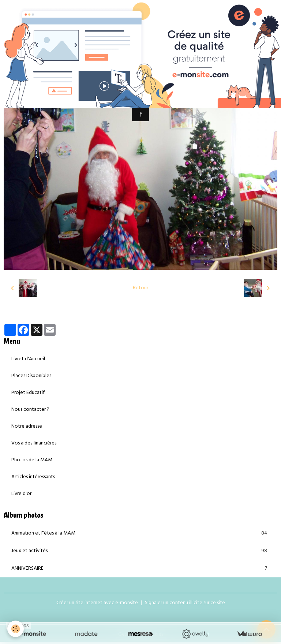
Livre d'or (21, 494)
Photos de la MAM (32, 460)
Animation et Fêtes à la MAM (140, 533)
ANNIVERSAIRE (140, 569)
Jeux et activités (140, 551)
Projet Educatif (28, 393)
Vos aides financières (34, 443)
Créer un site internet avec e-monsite (97, 603)
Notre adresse (27, 426)
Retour (140, 288)
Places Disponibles (31, 376)
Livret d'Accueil (28, 359)
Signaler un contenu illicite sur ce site (185, 603)
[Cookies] (16, 629)
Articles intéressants (33, 477)
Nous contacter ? (30, 410)
